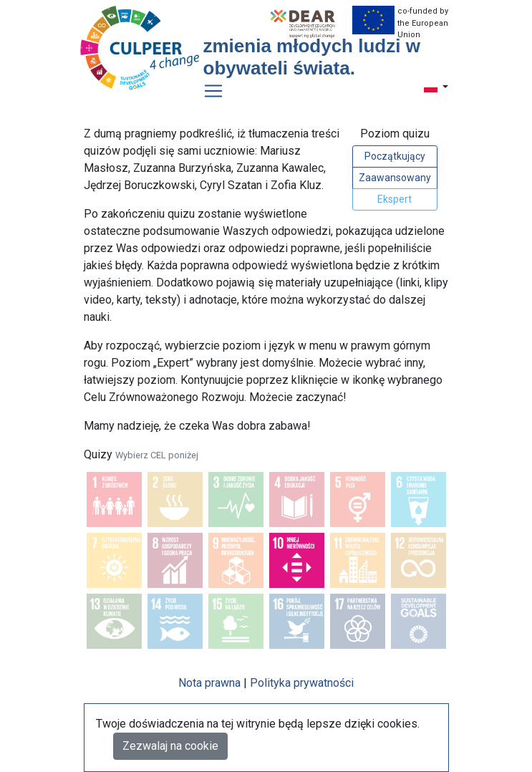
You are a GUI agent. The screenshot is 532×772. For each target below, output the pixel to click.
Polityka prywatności (302, 683)
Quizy (141, 454)
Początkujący (395, 156)
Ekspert (395, 199)
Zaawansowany (395, 178)
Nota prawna (209, 683)
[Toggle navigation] (213, 91)
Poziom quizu (395, 134)
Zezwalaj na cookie (170, 746)
